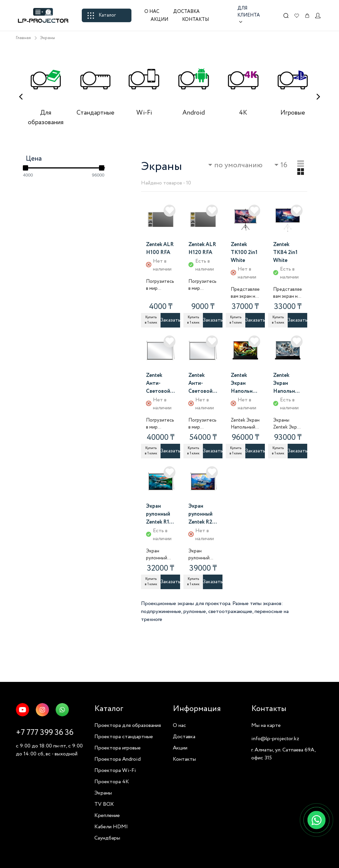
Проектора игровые (118, 748)
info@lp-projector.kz (275, 739)
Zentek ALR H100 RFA (160, 249)
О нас (152, 12)
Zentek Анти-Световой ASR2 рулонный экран (200, 384)
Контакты (195, 20)
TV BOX (104, 804)
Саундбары (107, 838)
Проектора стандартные (124, 737)
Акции (159, 20)
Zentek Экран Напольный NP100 (245, 384)
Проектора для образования (128, 725)
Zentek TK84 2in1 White (285, 253)
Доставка (186, 12)
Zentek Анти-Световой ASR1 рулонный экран (158, 384)
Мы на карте (266, 725)
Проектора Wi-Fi (115, 770)
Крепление (107, 816)
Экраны (48, 38)
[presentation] (21, 97)
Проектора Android (118, 759)
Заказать (170, 320)
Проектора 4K (112, 782)
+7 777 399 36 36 (45, 733)
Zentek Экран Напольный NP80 (287, 384)
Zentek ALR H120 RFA (202, 249)
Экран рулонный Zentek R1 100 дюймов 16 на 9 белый (159, 515)
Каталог (102, 15)
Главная (23, 38)
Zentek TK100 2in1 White (244, 253)
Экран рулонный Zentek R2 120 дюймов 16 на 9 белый (202, 515)
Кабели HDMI (111, 827)
